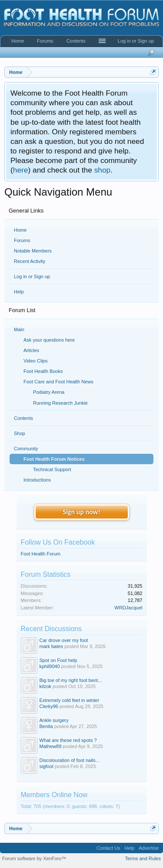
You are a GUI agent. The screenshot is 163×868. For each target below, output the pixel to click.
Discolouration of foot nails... (70, 760)
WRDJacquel (128, 608)
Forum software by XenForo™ (34, 858)
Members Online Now (54, 795)
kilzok (46, 686)
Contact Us (108, 848)
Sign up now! (81, 512)
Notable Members (33, 251)
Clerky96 (49, 706)
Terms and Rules (143, 858)
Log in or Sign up (32, 276)
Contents (76, 41)
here (21, 170)
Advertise (149, 848)
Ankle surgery (54, 720)
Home (20, 230)
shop (103, 170)
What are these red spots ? (68, 740)
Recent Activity (30, 261)
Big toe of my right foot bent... (71, 680)
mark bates (51, 646)
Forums (22, 240)
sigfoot (47, 766)
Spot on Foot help (58, 660)
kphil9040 (50, 666)
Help (19, 292)
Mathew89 (51, 746)
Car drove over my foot (64, 640)
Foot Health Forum (41, 554)
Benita (46, 726)
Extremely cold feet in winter (70, 700)
